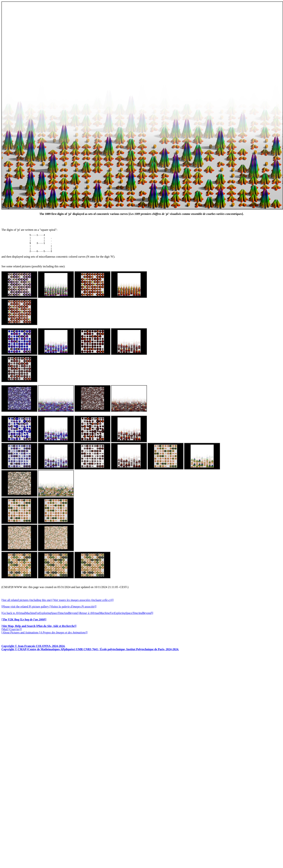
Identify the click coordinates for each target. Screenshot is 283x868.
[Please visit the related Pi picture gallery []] (49, 610)
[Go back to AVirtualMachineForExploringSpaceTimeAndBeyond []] (77, 617)
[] (24, 623)
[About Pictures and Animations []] (44, 636)
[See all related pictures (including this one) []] (57, 604)
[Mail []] (12, 633)
